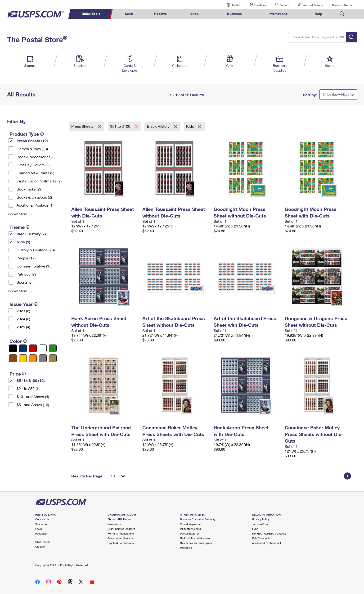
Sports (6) (25, 282)
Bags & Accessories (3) (36, 157)
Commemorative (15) (34, 266)
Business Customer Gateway (198, 519)
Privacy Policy (261, 519)
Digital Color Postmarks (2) (39, 181)
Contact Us (42, 519)
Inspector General (191, 529)
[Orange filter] (33, 358)
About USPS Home (119, 519)
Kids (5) (23, 242)
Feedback (41, 533)
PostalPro (186, 548)
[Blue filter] (23, 348)
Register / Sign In (342, 5)
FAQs (39, 529)
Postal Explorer (189, 533)
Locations (260, 5)
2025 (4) (23, 327)
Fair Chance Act (262, 538)
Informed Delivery (313, 5)
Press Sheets (83, 126)
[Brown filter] (13, 358)
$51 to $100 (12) (31, 380)
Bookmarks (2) (29, 189)
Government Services (121, 538)
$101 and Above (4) (33, 397)
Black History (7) (31, 234)
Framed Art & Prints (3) (35, 173)
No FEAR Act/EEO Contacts (269, 533)
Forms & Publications (121, 533)
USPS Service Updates (121, 529)
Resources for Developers (196, 543)
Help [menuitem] (318, 14)
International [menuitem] (279, 14)
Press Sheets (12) (32, 141)
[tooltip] (42, 134)
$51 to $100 (121, 126)
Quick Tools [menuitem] (91, 14)
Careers (40, 546)
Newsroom (114, 524)
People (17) (26, 258)
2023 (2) (23, 311)
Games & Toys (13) (32, 149)
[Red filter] (33, 348)
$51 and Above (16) (33, 405)
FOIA (255, 529)
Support (284, 5)
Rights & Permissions (121, 543)
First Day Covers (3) (33, 165)
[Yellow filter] (23, 358)
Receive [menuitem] (160, 14)
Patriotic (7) (26, 274)
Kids (190, 126)
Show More (18, 214)
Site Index (41, 524)
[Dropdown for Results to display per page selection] (117, 476)
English (231, 5)
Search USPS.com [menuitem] (342, 14)
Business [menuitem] (234, 14)
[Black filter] (13, 348)
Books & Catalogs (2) (34, 197)
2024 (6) (23, 319)
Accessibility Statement (267, 543)
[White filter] (43, 348)
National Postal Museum (195, 538)
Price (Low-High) (336, 94)
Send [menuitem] (129, 14)
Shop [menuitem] (195, 14)
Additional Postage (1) (35, 205)
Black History (159, 126)
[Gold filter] (53, 358)
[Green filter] (53, 348)
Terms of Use (260, 524)
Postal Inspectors (191, 524)
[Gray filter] (43, 358)
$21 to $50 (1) (28, 388)
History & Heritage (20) (36, 250)
